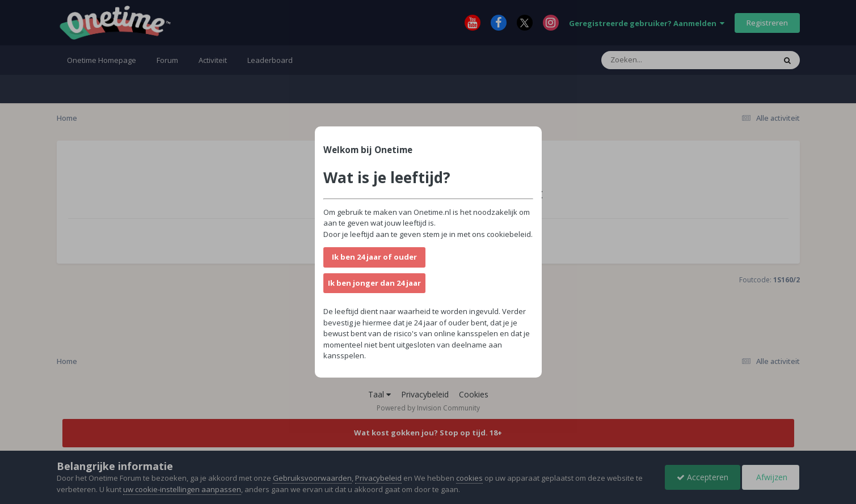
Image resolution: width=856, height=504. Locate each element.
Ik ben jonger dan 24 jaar (374, 283)
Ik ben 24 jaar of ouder (374, 257)
